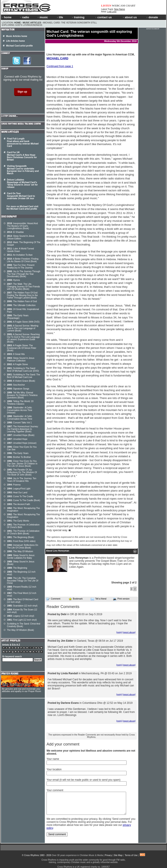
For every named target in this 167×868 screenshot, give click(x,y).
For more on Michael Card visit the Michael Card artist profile (22, 208)
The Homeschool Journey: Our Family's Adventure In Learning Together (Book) (23, 429)
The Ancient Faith (18, 504)
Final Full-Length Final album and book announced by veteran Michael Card (23, 142)
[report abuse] (129, 632)
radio (24, 17)
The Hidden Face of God (22, 301)
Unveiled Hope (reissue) (22, 443)
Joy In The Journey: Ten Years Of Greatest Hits (22, 480)
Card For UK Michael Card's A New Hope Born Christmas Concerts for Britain (22, 156)
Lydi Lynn (112, 12)
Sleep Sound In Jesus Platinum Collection (21, 359)
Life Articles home (15, 41)
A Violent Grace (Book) (21, 381)
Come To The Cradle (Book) (24, 500)
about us (129, 17)
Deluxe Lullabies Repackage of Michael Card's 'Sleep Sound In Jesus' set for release (22, 183)
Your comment (55, 790)
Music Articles (32, 23)
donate (152, 17)
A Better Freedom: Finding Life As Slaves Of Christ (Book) (23, 260)
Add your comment (63, 744)
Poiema (14, 485)
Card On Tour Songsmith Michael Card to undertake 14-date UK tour (21, 196)
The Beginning (17, 568)
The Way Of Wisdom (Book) (20, 630)
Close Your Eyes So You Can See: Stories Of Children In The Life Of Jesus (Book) (22, 464)
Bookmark (76, 599)
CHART (131, 6)
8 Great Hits (16, 354)
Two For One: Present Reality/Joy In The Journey (21, 266)
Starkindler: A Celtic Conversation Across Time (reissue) (20, 410)
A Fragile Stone (17, 364)
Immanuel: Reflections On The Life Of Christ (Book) (23, 546)
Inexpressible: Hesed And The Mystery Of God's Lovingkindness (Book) (22, 226)
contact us (104, 17)
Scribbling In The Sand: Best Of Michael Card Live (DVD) (23, 370)
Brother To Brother (19, 457)
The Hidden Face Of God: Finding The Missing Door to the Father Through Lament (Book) (23, 295)
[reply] (119, 632)
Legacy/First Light (19, 489)
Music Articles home (17, 36)
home (7, 17)
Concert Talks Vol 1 (19, 423)
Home (18, 23)
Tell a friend (99, 599)
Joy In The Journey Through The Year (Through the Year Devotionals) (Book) (24, 274)
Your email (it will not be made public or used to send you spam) (83, 780)
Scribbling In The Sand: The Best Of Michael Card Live (23, 376)
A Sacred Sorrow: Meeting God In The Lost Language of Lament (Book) (23, 328)
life (60, 17)
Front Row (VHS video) (21, 541)
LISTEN (106, 6)
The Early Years (18, 453)
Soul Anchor (16, 385)
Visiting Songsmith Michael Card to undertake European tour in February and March (23, 170)
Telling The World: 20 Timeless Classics (20, 403)
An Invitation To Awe (20, 255)
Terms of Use (131, 855)
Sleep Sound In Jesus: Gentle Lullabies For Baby (21, 557)
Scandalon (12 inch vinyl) (22, 606)
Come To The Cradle (20, 496)
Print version (121, 599)
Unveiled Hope (17, 439)
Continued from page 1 (60, 66)
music (42, 17)
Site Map (118, 855)
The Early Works (18, 521)
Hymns (13, 280)
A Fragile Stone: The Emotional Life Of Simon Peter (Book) (22, 348)
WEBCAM (118, 6)
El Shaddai (15, 232)
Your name (53, 759)
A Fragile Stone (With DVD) (23, 322)
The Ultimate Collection (21, 305)
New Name (119, 9)
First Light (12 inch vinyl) (22, 620)
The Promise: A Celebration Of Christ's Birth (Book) (23, 532)
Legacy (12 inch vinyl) (21, 616)
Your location (54, 769)
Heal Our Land (17, 493)
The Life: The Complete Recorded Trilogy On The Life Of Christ (23, 581)
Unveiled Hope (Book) (21, 435)
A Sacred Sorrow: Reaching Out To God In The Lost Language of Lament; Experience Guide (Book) (23, 338)
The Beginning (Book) (21, 537)
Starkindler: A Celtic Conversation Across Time (20, 418)
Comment (53, 599)
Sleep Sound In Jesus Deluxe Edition (21, 237)
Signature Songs (18, 389)
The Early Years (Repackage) (18, 317)
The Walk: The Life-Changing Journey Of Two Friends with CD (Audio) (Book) (23, 287)
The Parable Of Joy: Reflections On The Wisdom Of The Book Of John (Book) (22, 472)
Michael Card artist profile (19, 46)
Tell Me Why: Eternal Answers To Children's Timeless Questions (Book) (22, 395)
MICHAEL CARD (57, 58)
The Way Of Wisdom (20, 551)
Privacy (108, 855)
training (78, 17)
